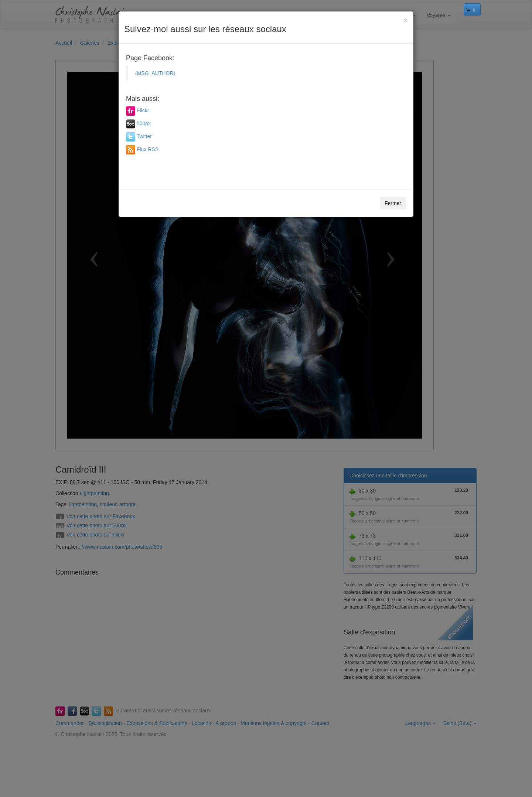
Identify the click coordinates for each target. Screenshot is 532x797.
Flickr (143, 110)
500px (144, 123)
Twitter (144, 136)
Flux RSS (148, 149)
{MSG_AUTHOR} (155, 73)
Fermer (393, 203)
